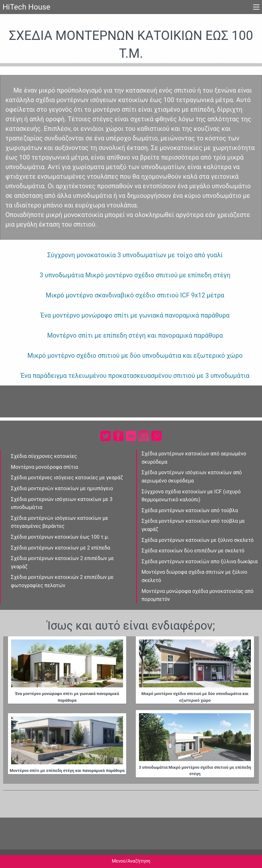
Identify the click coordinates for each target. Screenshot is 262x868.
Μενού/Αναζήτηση (131, 861)
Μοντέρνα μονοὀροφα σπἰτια (44, 467)
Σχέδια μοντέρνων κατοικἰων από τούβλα (190, 510)
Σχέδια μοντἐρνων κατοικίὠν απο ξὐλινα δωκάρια (200, 561)
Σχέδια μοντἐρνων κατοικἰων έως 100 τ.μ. (60, 537)
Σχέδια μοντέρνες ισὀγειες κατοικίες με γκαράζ (67, 478)
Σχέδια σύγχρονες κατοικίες (44, 456)
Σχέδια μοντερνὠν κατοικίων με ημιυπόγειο (62, 488)
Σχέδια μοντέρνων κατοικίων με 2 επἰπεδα (61, 548)
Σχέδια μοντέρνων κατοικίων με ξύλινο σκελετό (198, 540)
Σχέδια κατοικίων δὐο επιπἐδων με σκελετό (193, 551)
